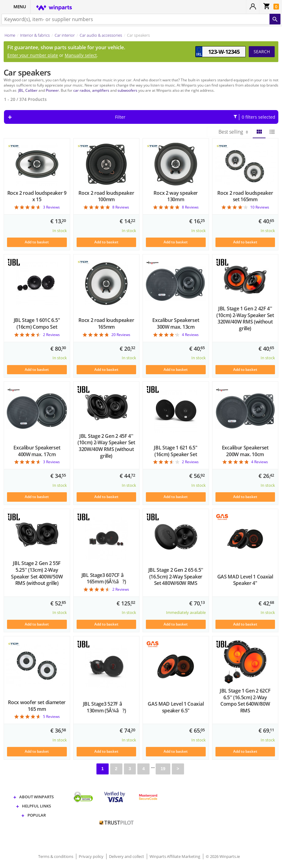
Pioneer (52, 90)
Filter (195, 117)
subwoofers (127, 90)
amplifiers (101, 90)
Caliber (31, 90)
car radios (82, 90)
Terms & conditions (56, 856)
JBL (21, 90)
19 (163, 769)
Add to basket (37, 242)
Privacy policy (92, 856)
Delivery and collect (127, 856)
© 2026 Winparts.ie (223, 856)
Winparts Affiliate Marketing (175, 856)
